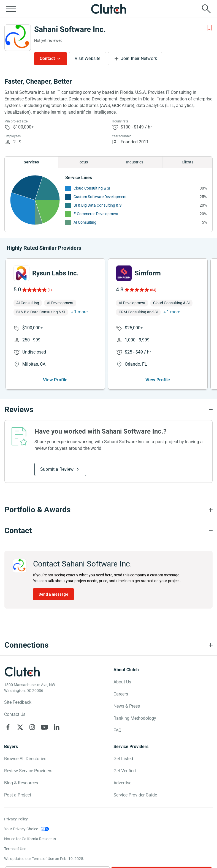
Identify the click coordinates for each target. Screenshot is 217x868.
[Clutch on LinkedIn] (56, 727)
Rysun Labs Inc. (55, 273)
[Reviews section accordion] (109, 410)
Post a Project (18, 795)
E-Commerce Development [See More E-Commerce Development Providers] (96, 214)
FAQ (117, 730)
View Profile (55, 380)
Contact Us (15, 714)
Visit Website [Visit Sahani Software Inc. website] (88, 58)
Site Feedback (18, 702)
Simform (148, 273)
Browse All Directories (25, 759)
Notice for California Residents (30, 839)
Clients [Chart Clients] (188, 162)
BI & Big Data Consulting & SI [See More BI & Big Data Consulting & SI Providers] (98, 205)
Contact (47, 58)
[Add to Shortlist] (209, 28)
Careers (121, 694)
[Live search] (206, 9)
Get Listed (123, 759)
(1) (50, 290)
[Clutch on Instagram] (32, 727)
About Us (122, 682)
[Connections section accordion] (109, 645)
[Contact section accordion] (109, 531)
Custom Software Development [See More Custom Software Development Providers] (100, 197)
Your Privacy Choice (21, 829)
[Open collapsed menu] (11, 9)
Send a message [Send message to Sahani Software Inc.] (53, 594)
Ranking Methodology (135, 718)
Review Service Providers (28, 771)
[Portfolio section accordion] (109, 510)
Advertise (122, 783)
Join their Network (139, 58)
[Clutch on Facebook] (8, 727)
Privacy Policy (16, 819)
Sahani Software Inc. (70, 29)
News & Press (127, 706)
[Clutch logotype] (22, 672)
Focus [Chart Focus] (83, 162)
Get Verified (125, 771)
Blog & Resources (21, 783)
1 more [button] (81, 312)
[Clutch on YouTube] (44, 727)
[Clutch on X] (20, 727)
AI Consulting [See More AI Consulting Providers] (85, 222)
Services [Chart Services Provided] (31, 162)
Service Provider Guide (135, 795)
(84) (153, 290)
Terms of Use (15, 849)
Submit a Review (57, 469)
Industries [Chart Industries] (135, 162)
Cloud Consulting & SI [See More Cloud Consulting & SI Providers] (92, 188)
